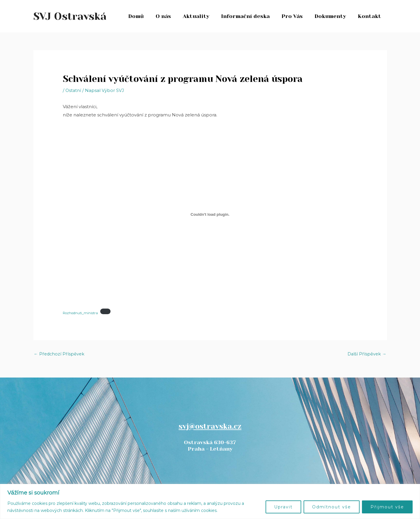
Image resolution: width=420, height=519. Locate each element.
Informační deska (249, 16)
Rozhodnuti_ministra (81, 313)
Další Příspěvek (367, 354)
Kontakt (370, 16)
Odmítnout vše (332, 507)
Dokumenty (332, 16)
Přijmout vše (387, 507)
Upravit (283, 507)
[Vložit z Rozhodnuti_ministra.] (210, 215)
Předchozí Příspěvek (60, 354)
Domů (144, 16)
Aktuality (201, 16)
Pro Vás (295, 16)
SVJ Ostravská (70, 16)
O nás (170, 16)
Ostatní (74, 90)
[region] (210, 501)
